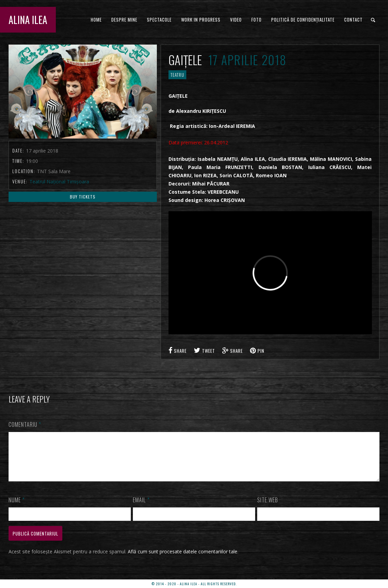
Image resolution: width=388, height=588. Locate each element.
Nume (17, 508)
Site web (268, 508)
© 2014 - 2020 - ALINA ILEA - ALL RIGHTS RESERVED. (194, 584)
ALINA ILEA (28, 20)
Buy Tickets (83, 197)
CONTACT (353, 20)
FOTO (256, 20)
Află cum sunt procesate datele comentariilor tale (183, 560)
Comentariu (25, 424)
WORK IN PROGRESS (201, 20)
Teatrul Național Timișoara (59, 182)
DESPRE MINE (124, 20)
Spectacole (159, 20)
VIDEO (236, 20)
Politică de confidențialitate (303, 20)
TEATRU (177, 75)
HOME (96, 20)
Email (141, 508)
